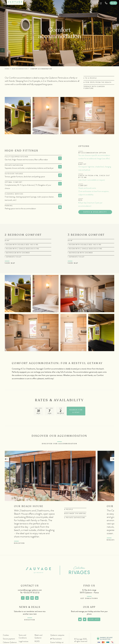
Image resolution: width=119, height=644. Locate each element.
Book (113, 3)
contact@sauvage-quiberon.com (30, 591)
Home (7, 69)
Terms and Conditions (23, 637)
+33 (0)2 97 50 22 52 (31, 593)
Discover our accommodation (60, 444)
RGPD (37, 642)
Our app (94, 620)
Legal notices (24, 642)
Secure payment (9, 639)
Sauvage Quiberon (40, 571)
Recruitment (57, 639)
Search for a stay (76, 412)
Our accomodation (20, 69)
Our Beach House (29, 507)
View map (10, 263)
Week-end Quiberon (38, 637)
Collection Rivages (75, 571)
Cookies (6, 636)
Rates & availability (95, 212)
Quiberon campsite (57, 636)
